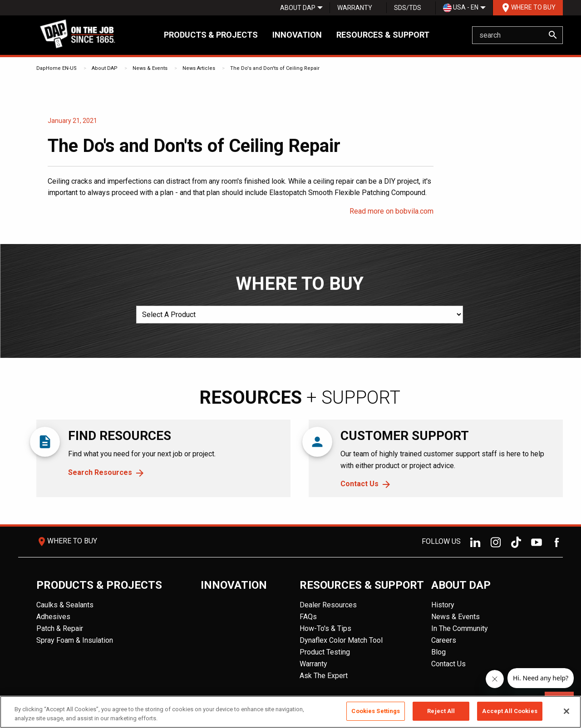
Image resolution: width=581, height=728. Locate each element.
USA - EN (461, 8)
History (443, 605)
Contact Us (359, 484)
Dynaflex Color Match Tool (341, 640)
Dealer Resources (328, 605)
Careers (444, 640)
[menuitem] (298, 8)
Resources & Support (383, 35)
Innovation (297, 35)
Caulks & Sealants (65, 605)
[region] (290, 712)
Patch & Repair (60, 628)
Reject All (441, 711)
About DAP (298, 8)
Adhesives (53, 617)
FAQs (308, 617)
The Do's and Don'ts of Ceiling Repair (275, 68)
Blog (438, 652)
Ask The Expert (324, 676)
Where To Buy (528, 8)
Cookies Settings (376, 711)
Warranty (355, 8)
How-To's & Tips (325, 628)
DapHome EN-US (57, 68)
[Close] (566, 711)
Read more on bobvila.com (391, 211)
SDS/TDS (408, 8)
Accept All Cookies (510, 711)
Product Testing (325, 652)
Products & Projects (211, 35)
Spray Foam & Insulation (75, 640)
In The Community (460, 628)
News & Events (150, 68)
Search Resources (100, 472)
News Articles (199, 68)
